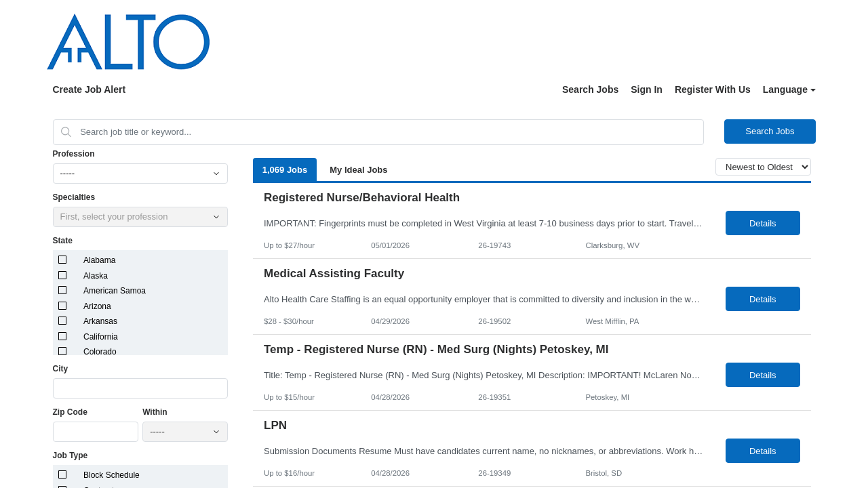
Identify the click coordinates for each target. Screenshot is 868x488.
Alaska (96, 276)
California (101, 337)
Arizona (97, 306)
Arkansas (100, 321)
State (63, 241)
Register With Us (713, 89)
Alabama (99, 260)
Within (155, 412)
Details (763, 223)
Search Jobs (590, 89)
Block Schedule (112, 475)
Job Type (71, 455)
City (61, 369)
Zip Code (70, 412)
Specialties (74, 197)
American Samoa (115, 291)
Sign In (647, 89)
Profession (74, 154)
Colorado (100, 352)
